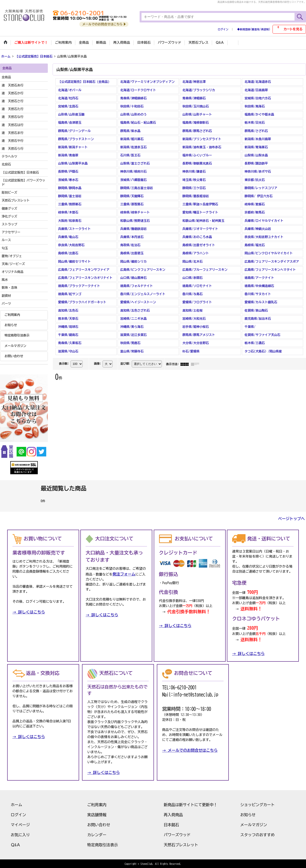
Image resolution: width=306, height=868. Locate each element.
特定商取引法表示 (17, 335)
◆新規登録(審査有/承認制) (254, 29)
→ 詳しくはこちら (29, 612)
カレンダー (97, 834)
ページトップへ (291, 518)
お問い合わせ (14, 356)
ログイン (223, 29)
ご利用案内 (12, 314)
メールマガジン (15, 345)
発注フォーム (124, 574)
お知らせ (11, 325)
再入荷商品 (173, 814)
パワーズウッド (177, 834)
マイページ (20, 824)
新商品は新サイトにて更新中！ (191, 804)
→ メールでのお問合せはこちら (190, 750)
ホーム (16, 804)
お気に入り (20, 834)
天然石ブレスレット (181, 844)
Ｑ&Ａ (16, 844)
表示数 (64, 363)
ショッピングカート (257, 804)
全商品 (6, 77)
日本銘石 (171, 824)
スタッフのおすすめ (257, 834)
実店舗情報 (97, 814)
